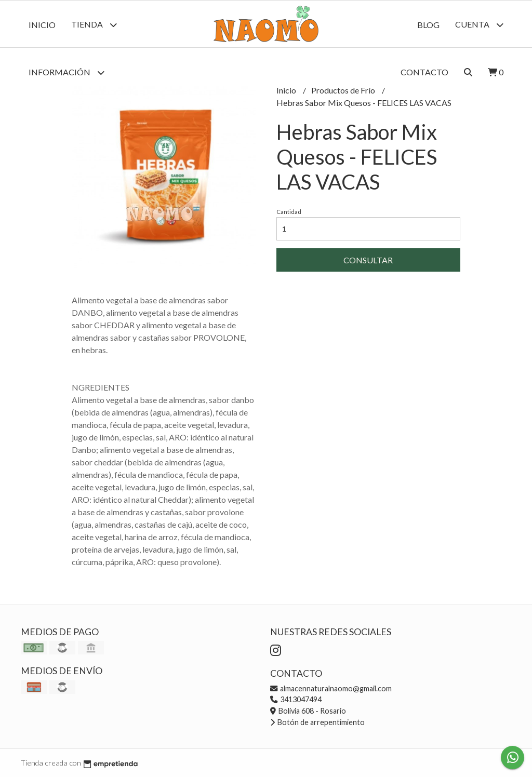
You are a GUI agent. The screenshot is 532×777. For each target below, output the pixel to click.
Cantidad (289, 212)
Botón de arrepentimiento (317, 722)
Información (66, 72)
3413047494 (296, 699)
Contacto (424, 72)
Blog (428, 25)
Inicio (42, 25)
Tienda (94, 25)
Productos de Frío (344, 90)
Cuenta (479, 25)
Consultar (368, 260)
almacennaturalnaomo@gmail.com (331, 688)
